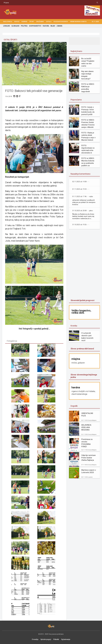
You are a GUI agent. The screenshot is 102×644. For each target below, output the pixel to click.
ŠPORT (32, 22)
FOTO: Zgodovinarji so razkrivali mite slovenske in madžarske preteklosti (88, 149)
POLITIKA (24, 26)
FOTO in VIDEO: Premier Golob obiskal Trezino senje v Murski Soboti (88, 124)
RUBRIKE (24, 22)
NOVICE (17, 22)
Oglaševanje (65, 639)
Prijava (6, 3)
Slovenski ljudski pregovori (82, 300)
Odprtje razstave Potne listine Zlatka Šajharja (88, 458)
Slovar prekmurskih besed (82, 349)
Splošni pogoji (46, 639)
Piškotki (56, 639)
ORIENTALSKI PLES (87, 414)
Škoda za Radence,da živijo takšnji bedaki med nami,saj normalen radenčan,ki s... (83, 216)
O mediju (35, 639)
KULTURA (46, 26)
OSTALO (49, 22)
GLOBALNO (15, 26)
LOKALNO (7, 26)
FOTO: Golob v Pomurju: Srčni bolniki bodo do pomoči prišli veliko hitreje (88, 111)
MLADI (52, 26)
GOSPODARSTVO (35, 26)
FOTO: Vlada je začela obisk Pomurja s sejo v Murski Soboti (88, 136)
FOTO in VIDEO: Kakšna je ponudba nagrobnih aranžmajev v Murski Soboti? (88, 88)
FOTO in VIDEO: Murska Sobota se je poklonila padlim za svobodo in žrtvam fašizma (88, 162)
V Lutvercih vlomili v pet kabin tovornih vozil (87, 337)
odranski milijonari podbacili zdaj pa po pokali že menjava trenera (84, 202)
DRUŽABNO (40, 22)
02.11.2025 (95, 22)
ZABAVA (59, 26)
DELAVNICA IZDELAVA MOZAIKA (86, 427)
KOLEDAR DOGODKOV (61, 22)
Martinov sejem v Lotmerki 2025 (88, 471)
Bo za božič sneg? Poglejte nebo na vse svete (88, 62)
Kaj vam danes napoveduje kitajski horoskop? (87, 75)
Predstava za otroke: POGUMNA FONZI (89, 442)
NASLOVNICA (8, 22)
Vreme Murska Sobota (78, 22)
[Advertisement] (85, 264)
